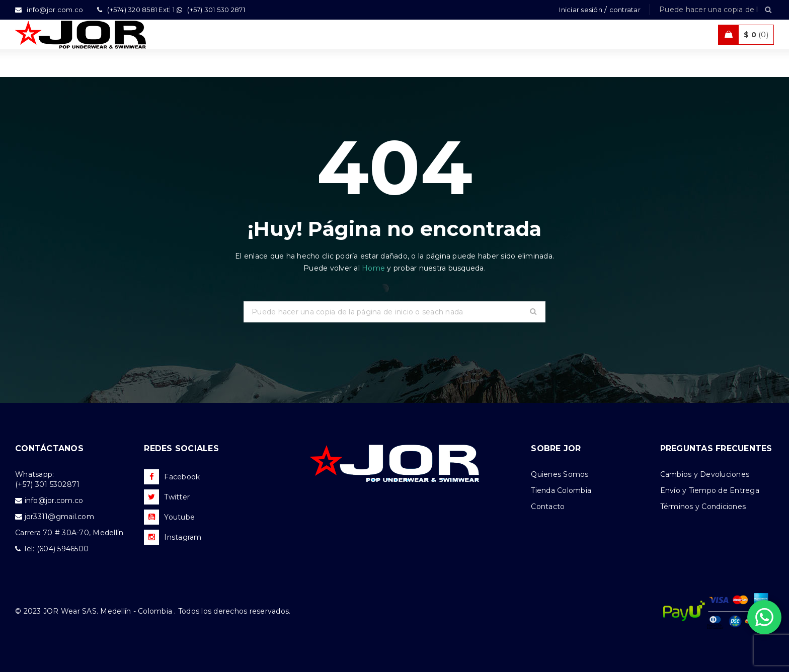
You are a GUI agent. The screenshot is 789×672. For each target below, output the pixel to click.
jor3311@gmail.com (59, 517)
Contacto (548, 507)
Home (374, 268)
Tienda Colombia (561, 490)
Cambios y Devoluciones (705, 474)
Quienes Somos (560, 474)
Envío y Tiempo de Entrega (710, 490)
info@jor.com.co (54, 500)
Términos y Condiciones (703, 507)
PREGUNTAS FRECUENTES (716, 448)
